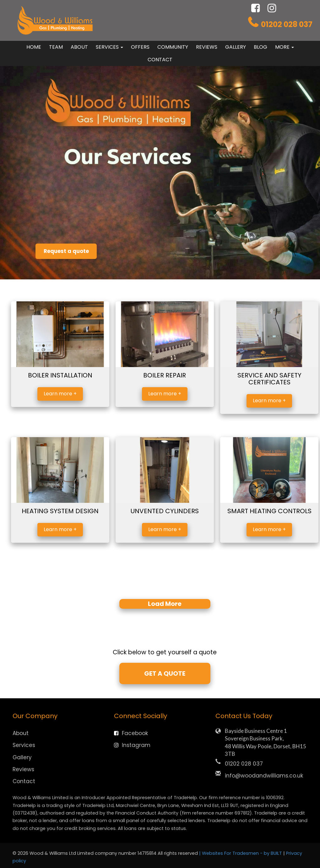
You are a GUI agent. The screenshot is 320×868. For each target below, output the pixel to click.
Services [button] (109, 47)
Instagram (132, 745)
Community (173, 47)
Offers (140, 47)
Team (56, 47)
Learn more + (60, 394)
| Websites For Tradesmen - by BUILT (241, 853)
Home (34, 47)
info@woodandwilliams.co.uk (264, 775)
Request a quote (72, 250)
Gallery (236, 47)
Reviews (207, 47)
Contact (160, 60)
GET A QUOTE (165, 673)
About (79, 47)
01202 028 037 (287, 24)
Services (24, 745)
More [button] (285, 47)
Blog (260, 47)
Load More (165, 604)
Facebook (131, 733)
